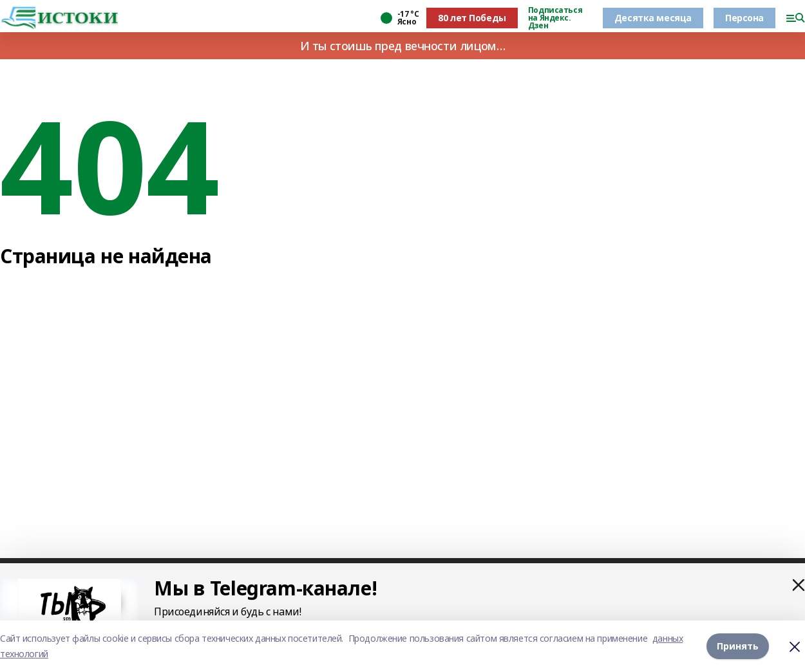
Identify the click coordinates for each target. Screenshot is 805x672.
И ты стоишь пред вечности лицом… (403, 46)
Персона (744, 18)
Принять (738, 646)
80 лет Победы (472, 18)
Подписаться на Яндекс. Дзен (555, 18)
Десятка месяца (653, 18)
